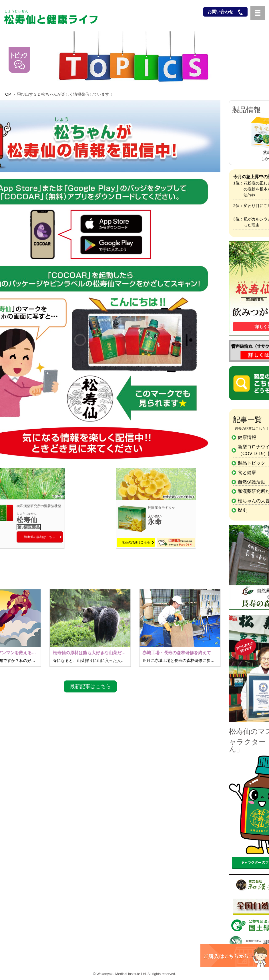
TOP (7, 94)
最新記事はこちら (90, 686)
